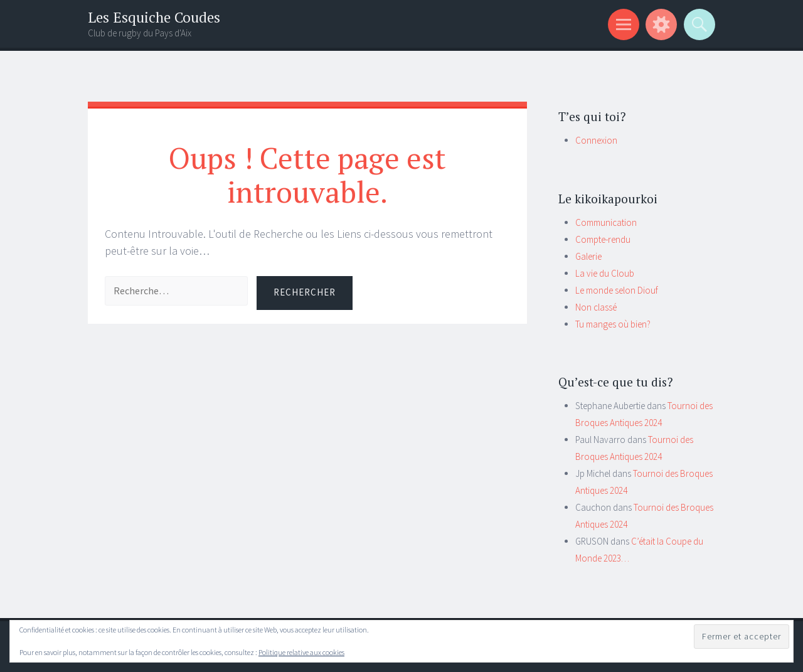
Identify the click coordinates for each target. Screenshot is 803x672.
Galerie (588, 256)
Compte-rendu (603, 239)
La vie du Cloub (605, 273)
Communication (606, 222)
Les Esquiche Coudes (154, 17)
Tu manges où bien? (613, 324)
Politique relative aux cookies (301, 652)
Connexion (596, 140)
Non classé (596, 307)
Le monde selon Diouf (617, 290)
